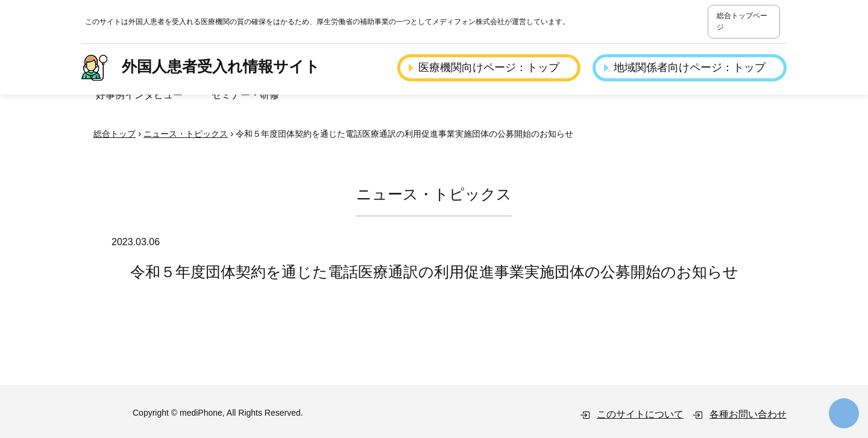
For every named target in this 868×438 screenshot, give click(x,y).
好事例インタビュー (139, 95)
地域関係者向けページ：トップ (690, 67)
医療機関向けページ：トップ (489, 67)
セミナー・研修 (245, 95)
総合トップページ (742, 21)
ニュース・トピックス (186, 134)
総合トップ (115, 134)
